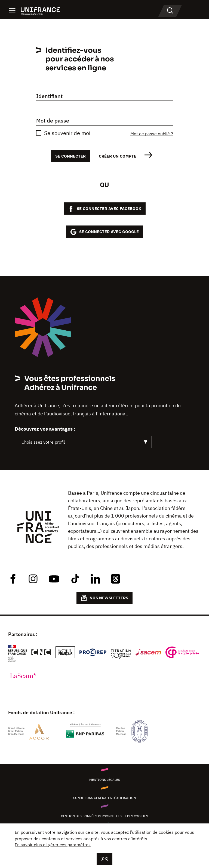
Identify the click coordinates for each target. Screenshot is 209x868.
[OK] (104, 859)
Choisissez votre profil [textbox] (43, 442)
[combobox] (83, 442)
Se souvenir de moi (67, 133)
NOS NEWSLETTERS (104, 598)
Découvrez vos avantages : (45, 429)
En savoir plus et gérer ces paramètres (53, 845)
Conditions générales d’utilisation (104, 798)
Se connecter (70, 156)
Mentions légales (105, 780)
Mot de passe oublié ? (152, 134)
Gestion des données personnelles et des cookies (104, 816)
